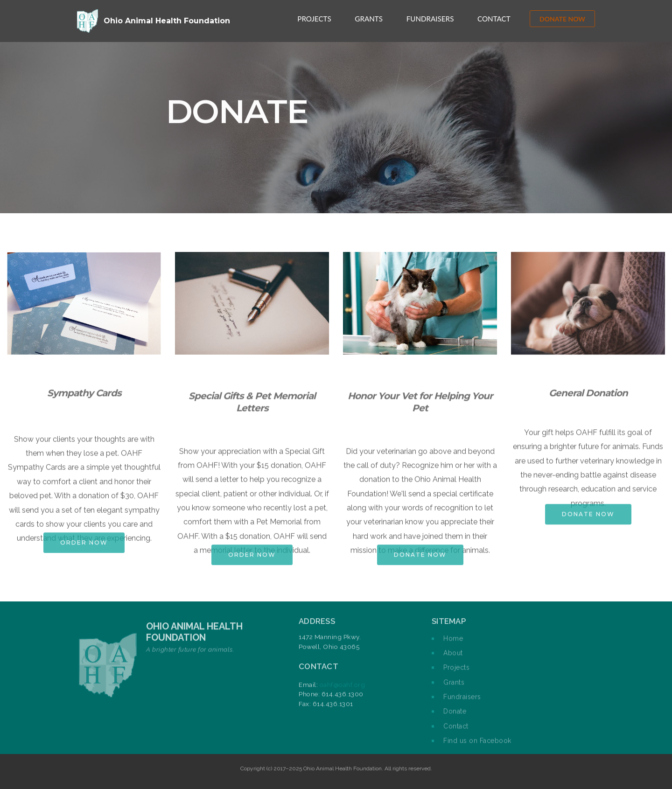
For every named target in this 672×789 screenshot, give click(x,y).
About (453, 657)
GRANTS (369, 19)
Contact (456, 731)
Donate (455, 716)
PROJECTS (314, 19)
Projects (456, 672)
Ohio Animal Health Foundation (167, 21)
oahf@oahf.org (343, 694)
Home (453, 643)
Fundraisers (462, 701)
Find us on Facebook (477, 745)
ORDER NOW (84, 549)
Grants (454, 687)
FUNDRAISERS (430, 19)
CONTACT (494, 19)
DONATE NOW (562, 19)
